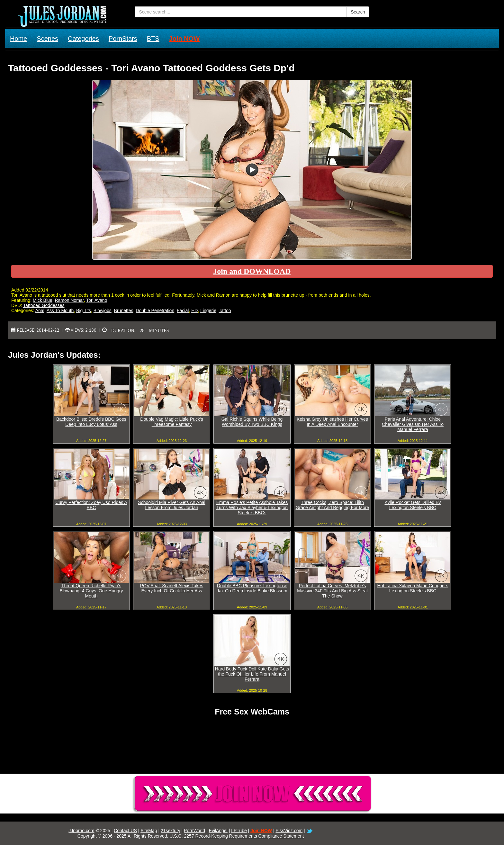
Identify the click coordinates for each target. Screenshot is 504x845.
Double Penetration (155, 310)
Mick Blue (43, 300)
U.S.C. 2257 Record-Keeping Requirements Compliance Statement (237, 836)
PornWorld (194, 831)
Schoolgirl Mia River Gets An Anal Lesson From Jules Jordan (171, 505)
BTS (153, 39)
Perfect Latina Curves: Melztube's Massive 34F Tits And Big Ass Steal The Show (332, 591)
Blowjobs (103, 310)
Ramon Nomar (69, 300)
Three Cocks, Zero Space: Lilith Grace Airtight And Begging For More (333, 505)
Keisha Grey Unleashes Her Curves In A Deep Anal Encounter (332, 422)
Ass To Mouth (60, 310)
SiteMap (149, 831)
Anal (40, 310)
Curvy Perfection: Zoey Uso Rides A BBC (91, 505)
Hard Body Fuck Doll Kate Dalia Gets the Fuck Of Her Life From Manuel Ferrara (252, 674)
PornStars (123, 39)
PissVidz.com (289, 831)
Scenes (47, 39)
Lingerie (208, 310)
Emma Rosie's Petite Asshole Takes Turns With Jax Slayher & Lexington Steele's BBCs (252, 508)
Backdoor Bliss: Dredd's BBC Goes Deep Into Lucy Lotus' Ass (91, 422)
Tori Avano (97, 300)
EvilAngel (218, 831)
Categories (83, 39)
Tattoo (225, 310)
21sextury (171, 831)
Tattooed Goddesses (44, 305)
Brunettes (124, 310)
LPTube (239, 831)
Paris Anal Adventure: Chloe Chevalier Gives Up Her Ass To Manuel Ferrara (413, 424)
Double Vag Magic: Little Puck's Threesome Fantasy (171, 422)
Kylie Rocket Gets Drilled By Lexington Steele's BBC (413, 505)
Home (18, 39)
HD (194, 310)
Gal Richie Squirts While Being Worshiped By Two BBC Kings (252, 422)
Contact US (125, 831)
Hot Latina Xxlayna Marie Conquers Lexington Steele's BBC (413, 588)
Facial (183, 310)
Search (358, 12)
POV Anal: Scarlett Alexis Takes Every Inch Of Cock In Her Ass (172, 588)
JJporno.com (81, 831)
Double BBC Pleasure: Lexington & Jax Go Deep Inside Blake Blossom (252, 588)
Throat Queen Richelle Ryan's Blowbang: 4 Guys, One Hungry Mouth (91, 591)
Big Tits (84, 310)
